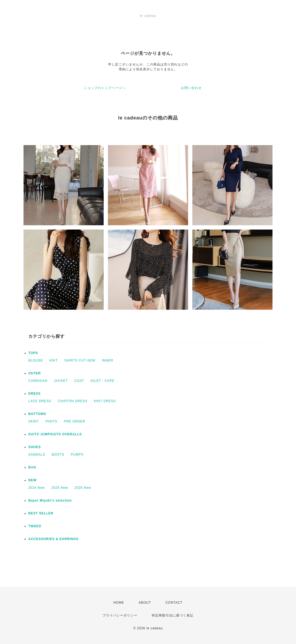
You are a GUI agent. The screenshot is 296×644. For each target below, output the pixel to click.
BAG (32, 467)
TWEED (35, 526)
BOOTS (58, 455)
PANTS (51, 421)
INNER (108, 360)
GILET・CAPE (102, 381)
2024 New (37, 488)
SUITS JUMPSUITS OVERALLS (55, 434)
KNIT (54, 360)
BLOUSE (36, 360)
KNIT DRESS (105, 401)
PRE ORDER (75, 421)
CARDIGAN (38, 381)
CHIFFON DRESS (73, 401)
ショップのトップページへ (105, 88)
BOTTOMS (37, 414)
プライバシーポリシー (120, 615)
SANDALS (37, 455)
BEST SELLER (41, 513)
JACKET (61, 381)
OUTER (35, 373)
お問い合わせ (191, 88)
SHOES (35, 447)
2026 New (83, 488)
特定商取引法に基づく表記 (173, 615)
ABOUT (145, 603)
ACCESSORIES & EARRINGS (53, 539)
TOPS (33, 353)
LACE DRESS (40, 401)
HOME (119, 603)
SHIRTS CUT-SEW (80, 360)
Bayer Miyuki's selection (50, 501)
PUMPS (77, 455)
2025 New (60, 488)
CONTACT (174, 603)
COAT (79, 381)
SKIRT (34, 421)
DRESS (34, 394)
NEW (32, 480)
